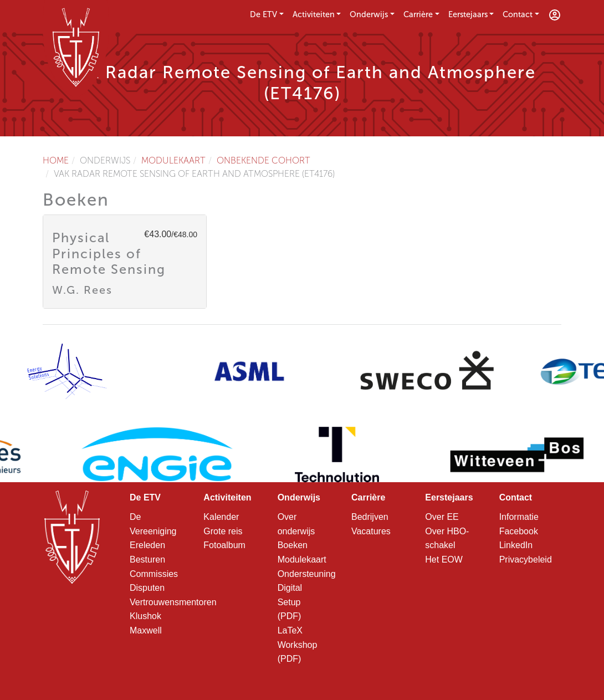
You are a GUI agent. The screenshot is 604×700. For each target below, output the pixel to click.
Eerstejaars (468, 14)
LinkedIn (516, 545)
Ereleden (147, 545)
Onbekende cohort (263, 160)
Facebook (519, 531)
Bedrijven (370, 517)
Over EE (442, 517)
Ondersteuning (307, 574)
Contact (518, 14)
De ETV (263, 14)
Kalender (221, 517)
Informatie (519, 517)
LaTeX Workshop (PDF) (298, 645)
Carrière (418, 14)
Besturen (147, 560)
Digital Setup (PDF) (290, 602)
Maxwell (146, 630)
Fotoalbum (224, 545)
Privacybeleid (526, 560)
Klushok (145, 616)
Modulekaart (173, 160)
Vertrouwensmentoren (173, 602)
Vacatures (371, 531)
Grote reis (223, 531)
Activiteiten (314, 14)
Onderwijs (369, 14)
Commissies (154, 574)
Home (56, 160)
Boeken (293, 545)
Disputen (147, 588)
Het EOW (444, 560)
